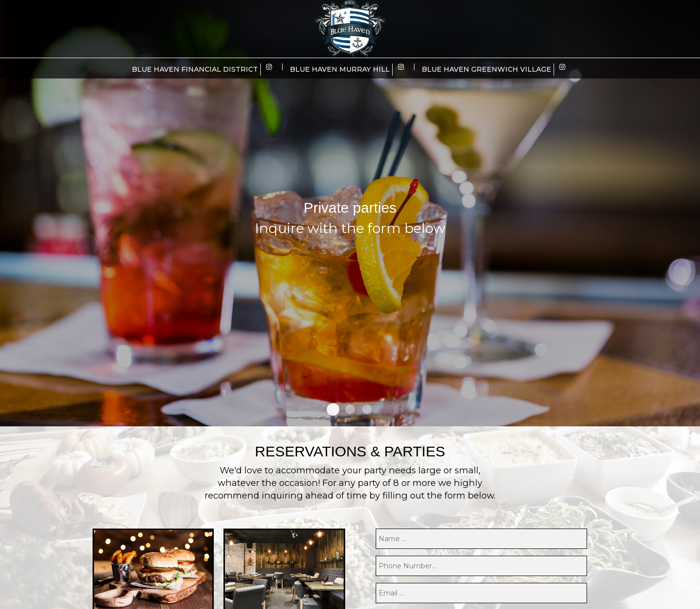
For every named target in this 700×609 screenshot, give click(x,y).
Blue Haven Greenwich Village (486, 69)
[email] (481, 593)
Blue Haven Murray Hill (340, 69)
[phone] (481, 566)
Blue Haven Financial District (195, 69)
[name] (481, 539)
